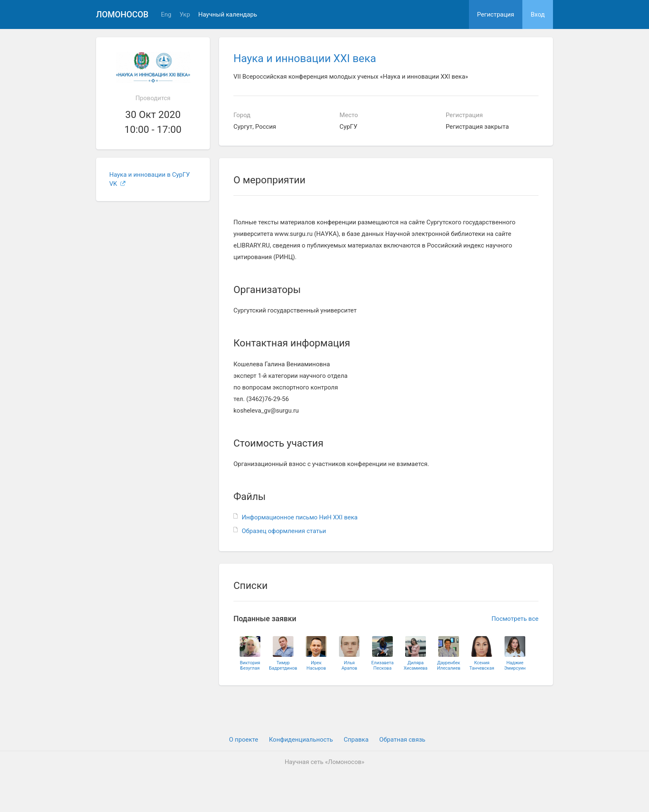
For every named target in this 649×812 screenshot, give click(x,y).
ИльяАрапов (349, 665)
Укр (185, 15)
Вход (538, 14)
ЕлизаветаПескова (382, 665)
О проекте (243, 740)
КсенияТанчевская (482, 665)
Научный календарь (228, 15)
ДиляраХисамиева (416, 665)
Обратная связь (402, 740)
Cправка (356, 740)
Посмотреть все (515, 619)
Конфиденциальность (301, 740)
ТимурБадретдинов (283, 665)
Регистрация (496, 14)
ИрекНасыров (316, 665)
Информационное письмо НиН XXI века (300, 517)
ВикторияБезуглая (250, 665)
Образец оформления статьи (284, 531)
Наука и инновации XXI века (305, 58)
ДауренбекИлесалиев (449, 665)
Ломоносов (122, 14)
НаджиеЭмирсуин (515, 665)
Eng (166, 15)
